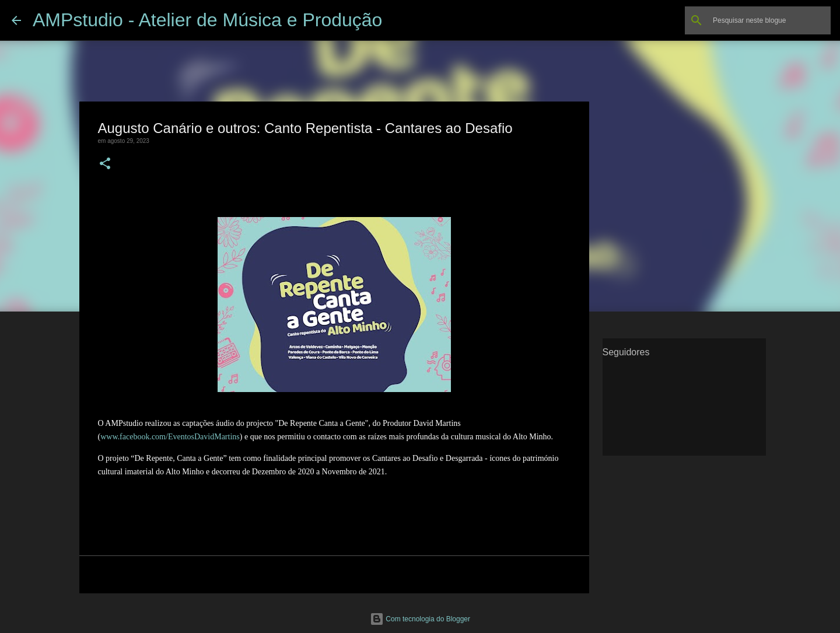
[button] (105, 164)
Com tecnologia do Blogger (420, 619)
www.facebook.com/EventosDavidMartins (170, 437)
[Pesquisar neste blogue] (769, 20)
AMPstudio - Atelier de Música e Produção (207, 20)
